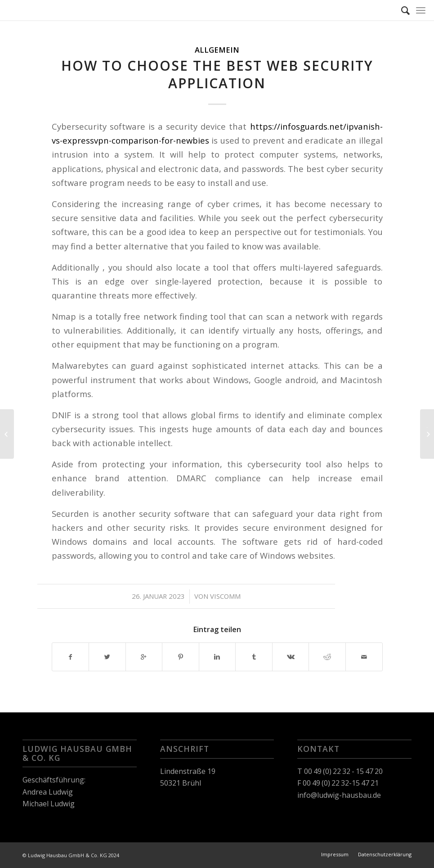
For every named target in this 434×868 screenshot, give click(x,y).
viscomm (225, 596)
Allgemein (217, 50)
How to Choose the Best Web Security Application (217, 74)
